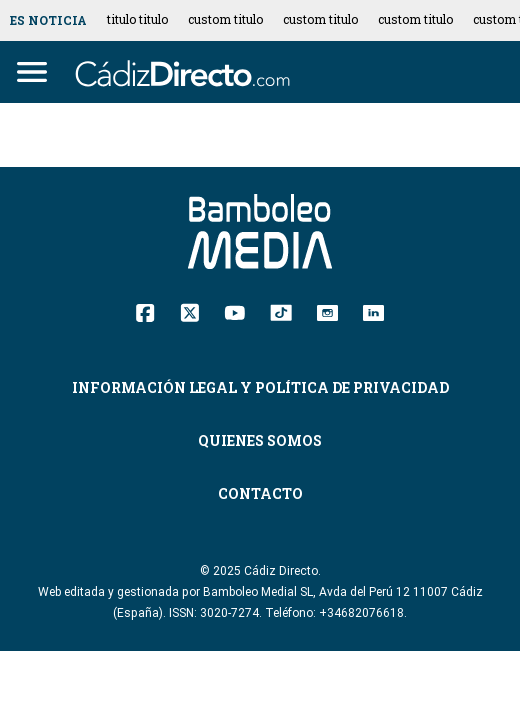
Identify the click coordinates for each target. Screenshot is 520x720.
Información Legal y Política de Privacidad (260, 387)
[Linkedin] (373, 311)
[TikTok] (281, 311)
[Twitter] (189, 311)
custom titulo (225, 19)
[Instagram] (327, 311)
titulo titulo (137, 19)
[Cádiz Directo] (188, 72)
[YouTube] (234, 311)
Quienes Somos (260, 440)
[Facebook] (145, 311)
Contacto (260, 493)
